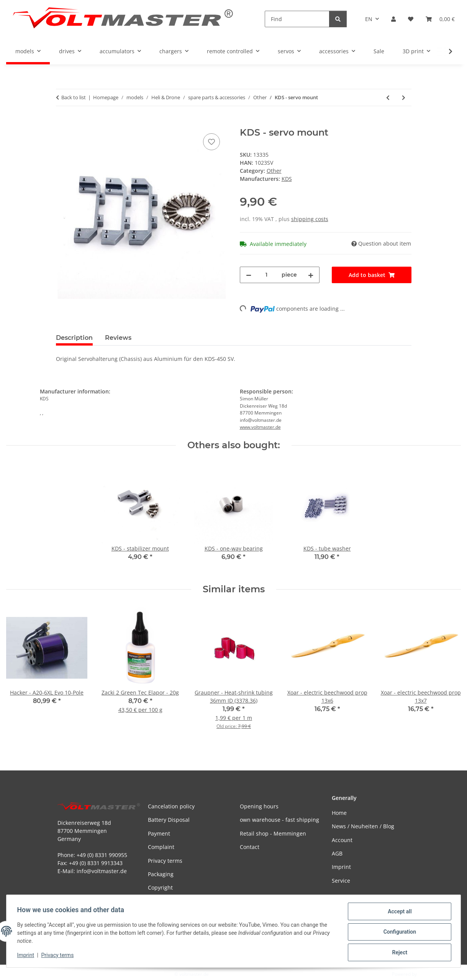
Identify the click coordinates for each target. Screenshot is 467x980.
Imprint (27, 956)
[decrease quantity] (249, 275)
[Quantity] (266, 275)
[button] (393, 19)
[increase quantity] (311, 275)
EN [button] (369, 19)
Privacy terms (59, 956)
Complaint (161, 847)
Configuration (398, 933)
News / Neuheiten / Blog (363, 826)
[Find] (297, 19)
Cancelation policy (171, 806)
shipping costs (310, 219)
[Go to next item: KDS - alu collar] (404, 98)
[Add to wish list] (211, 142)
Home (339, 813)
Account (342, 840)
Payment (159, 833)
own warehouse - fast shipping (279, 820)
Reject (398, 953)
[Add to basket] (62, 123)
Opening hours (259, 806)
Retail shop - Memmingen (273, 833)
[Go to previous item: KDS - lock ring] (388, 98)
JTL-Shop (427, 974)
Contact (250, 847)
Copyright (160, 887)
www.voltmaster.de (260, 427)
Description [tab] (74, 338)
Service (341, 881)
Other (274, 171)
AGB (337, 853)
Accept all (398, 913)
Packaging (161, 874)
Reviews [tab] (118, 338)
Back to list (74, 97)
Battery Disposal (169, 820)
